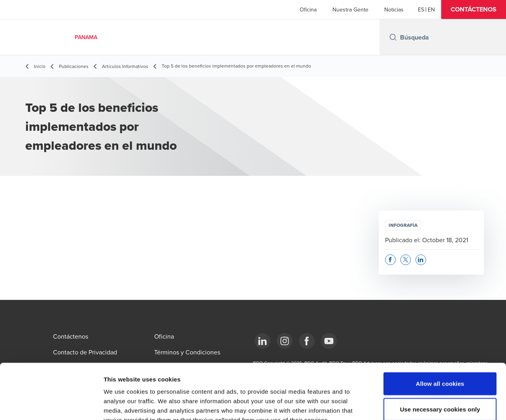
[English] (431, 9)
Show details (415, 404)
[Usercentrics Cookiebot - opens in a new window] (51, 405)
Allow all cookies (440, 336)
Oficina (308, 9)
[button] (474, 9)
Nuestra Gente (350, 9)
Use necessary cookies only (440, 362)
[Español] (421, 9)
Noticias (394, 9)
